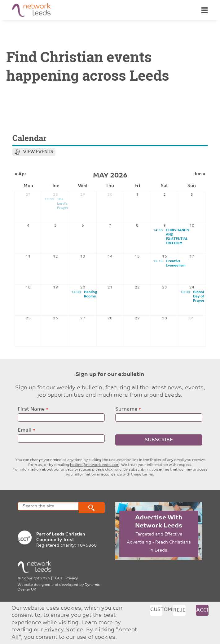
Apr (22, 174)
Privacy (72, 578)
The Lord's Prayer (56, 204)
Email (25, 430)
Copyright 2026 (36, 578)
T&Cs (58, 578)
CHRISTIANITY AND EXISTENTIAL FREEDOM (164, 237)
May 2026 (110, 176)
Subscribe (159, 440)
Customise (156, 610)
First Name (31, 409)
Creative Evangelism (164, 264)
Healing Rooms (83, 295)
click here (113, 470)
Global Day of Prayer (192, 297)
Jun (198, 174)
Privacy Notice (64, 630)
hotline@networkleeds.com (95, 465)
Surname (126, 409)
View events (38, 152)
